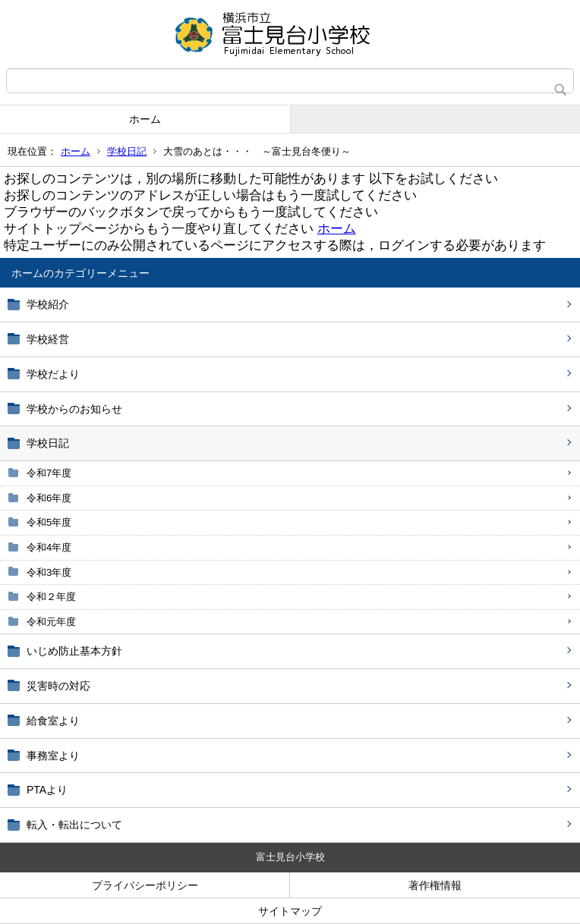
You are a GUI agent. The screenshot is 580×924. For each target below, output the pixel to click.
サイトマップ (290, 911)
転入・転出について (74, 825)
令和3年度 (49, 572)
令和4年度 (49, 547)
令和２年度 (51, 597)
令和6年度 (49, 498)
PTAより (47, 790)
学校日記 (127, 151)
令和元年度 (51, 622)
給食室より (53, 721)
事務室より (53, 756)
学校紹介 (48, 304)
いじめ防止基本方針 (74, 651)
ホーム (145, 119)
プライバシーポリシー (145, 885)
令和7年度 (49, 473)
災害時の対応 (58, 686)
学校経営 (48, 339)
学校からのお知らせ (74, 409)
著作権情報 (435, 885)
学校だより (53, 374)
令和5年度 (49, 522)
